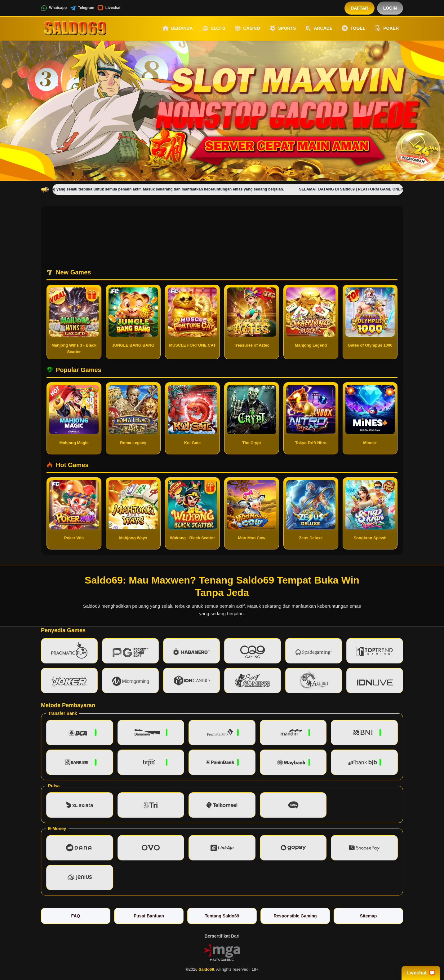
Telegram (82, 8)
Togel (353, 28)
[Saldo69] (75, 28)
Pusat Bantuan (149, 916)
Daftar (360, 8)
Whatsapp (54, 8)
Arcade (319, 28)
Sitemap (368, 916)
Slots (214, 28)
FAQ (76, 916)
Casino (247, 28)
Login (390, 8)
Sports (283, 28)
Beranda (178, 28)
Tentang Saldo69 (222, 916)
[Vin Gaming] (222, 952)
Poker (387, 28)
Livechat (109, 8)
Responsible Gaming (295, 916)
